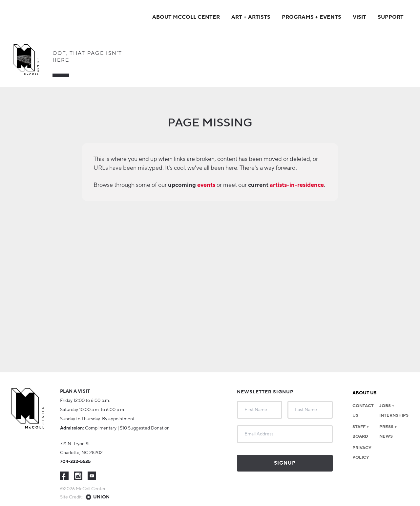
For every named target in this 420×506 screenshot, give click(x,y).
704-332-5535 (75, 462)
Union (101, 497)
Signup (285, 463)
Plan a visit (75, 391)
